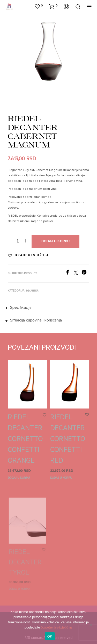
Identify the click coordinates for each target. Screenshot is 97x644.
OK (50, 636)
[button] (39, 6)
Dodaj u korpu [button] (19, 478)
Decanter (32, 291)
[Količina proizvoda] (18, 241)
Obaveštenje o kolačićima (57, 628)
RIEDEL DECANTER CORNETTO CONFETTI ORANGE (25, 440)
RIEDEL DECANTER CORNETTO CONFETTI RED (68, 439)
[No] (91, 625)
